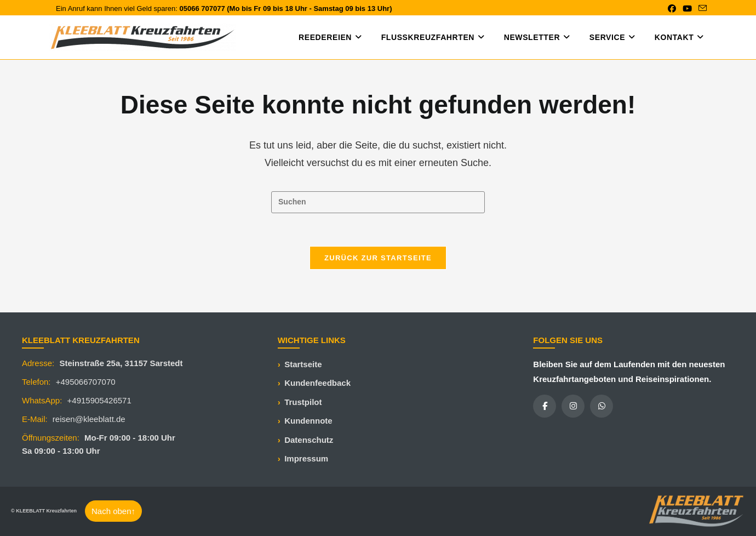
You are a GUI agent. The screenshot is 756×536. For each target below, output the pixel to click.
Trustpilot (303, 402)
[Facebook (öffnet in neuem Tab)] (672, 9)
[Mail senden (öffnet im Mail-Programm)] (701, 9)
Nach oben (113, 511)
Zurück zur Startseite (378, 258)
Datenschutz (309, 440)
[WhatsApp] (602, 406)
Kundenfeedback (317, 383)
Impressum (306, 458)
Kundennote (308, 421)
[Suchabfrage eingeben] (378, 202)
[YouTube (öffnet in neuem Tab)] (687, 9)
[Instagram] (573, 406)
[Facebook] (545, 406)
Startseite (303, 364)
